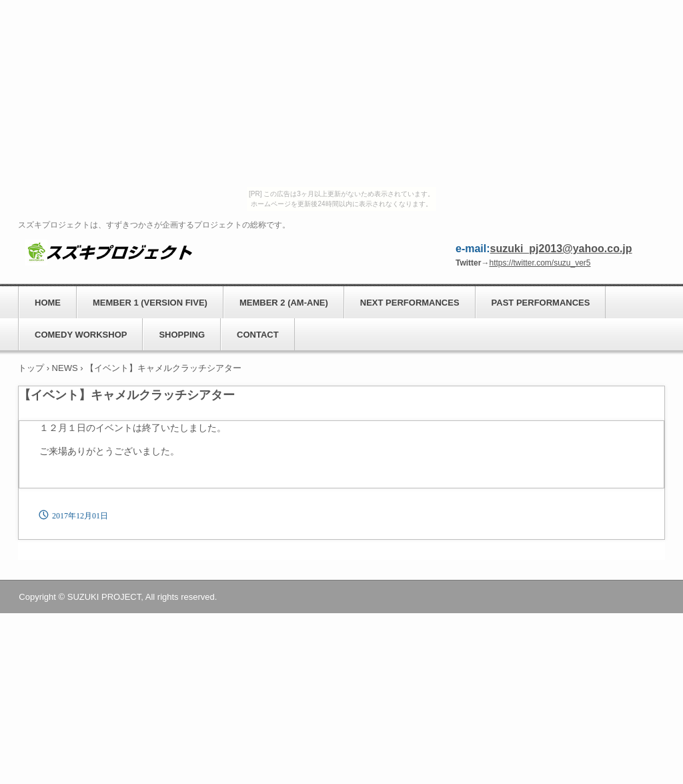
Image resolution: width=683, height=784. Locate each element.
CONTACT (258, 335)
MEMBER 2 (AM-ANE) (284, 303)
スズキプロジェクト (108, 252)
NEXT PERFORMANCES (410, 303)
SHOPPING (182, 335)
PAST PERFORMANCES (541, 303)
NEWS (65, 368)
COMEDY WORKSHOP (81, 335)
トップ (31, 368)
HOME (48, 303)
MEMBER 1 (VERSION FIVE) (150, 303)
